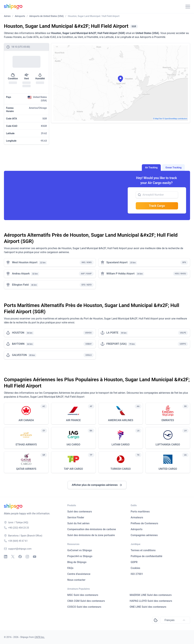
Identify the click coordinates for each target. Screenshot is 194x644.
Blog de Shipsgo (77, 562)
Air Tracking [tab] (151, 168)
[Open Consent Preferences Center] (156, 620)
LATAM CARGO (121, 445)
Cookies (135, 568)
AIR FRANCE (73, 420)
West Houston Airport (25, 262)
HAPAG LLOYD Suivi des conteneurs (151, 601)
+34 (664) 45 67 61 (18, 541)
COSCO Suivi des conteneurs (84, 607)
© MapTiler (158, 119)
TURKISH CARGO (121, 469)
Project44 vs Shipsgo (80, 556)
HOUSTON (18, 333)
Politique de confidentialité (146, 556)
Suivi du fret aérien (78, 523)
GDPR (134, 562)
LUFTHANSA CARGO (168, 445)
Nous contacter (76, 580)
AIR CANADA (26, 420)
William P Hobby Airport (121, 274)
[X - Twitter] (13, 557)
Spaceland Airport (117, 262)
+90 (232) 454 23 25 (19, 528)
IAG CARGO (73, 445)
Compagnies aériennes (144, 535)
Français (175, 620)
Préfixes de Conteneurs (144, 523)
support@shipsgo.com (20, 549)
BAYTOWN (18, 344)
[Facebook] (20, 557)
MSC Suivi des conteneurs (83, 595)
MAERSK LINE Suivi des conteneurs (151, 595)
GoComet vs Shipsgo (80, 550)
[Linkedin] (6, 557)
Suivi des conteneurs (80, 512)
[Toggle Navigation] (188, 7)
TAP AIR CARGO (73, 469)
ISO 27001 (137, 574)
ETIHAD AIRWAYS (26, 445)
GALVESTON (19, 355)
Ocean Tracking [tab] (173, 168)
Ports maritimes (140, 512)
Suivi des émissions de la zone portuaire (91, 535)
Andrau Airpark (21, 274)
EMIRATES (168, 420)
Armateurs (137, 517)
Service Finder (76, 517)
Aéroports (137, 529)
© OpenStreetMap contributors (175, 119)
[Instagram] (27, 557)
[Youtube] (35, 557)
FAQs (70, 568)
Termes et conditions (143, 550)
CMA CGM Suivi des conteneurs (86, 601)
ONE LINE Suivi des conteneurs (148, 607)
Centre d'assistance (79, 574)
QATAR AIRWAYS (26, 469)
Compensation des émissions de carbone (92, 529)
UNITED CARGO (168, 469)
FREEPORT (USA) (117, 344)
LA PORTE (112, 333)
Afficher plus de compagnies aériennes (97, 485)
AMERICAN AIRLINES (121, 420)
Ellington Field (20, 285)
